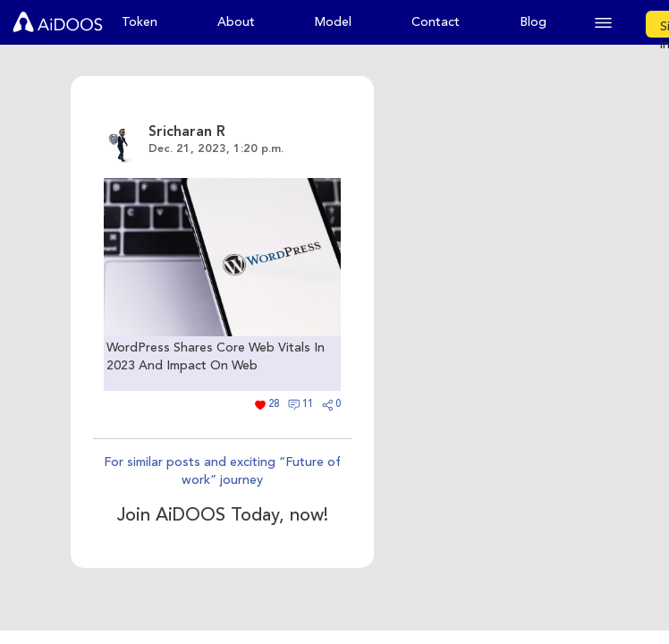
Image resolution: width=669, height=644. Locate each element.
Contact (436, 22)
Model (333, 22)
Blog (533, 22)
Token (140, 22)
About (236, 22)
